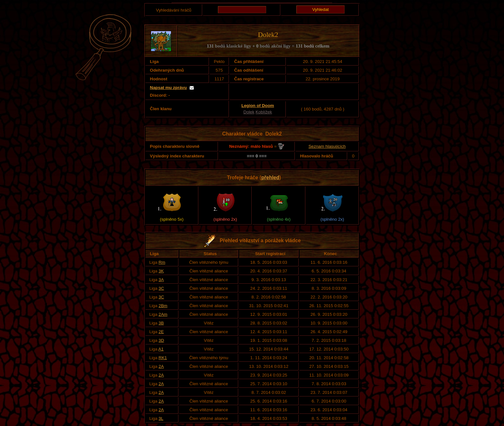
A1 (161, 349)
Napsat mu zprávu (168, 88)
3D (161, 340)
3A (161, 280)
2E (161, 332)
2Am (163, 314)
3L (161, 418)
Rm (162, 262)
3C (161, 288)
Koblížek (264, 112)
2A (161, 366)
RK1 (163, 358)
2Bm (163, 306)
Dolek (249, 112)
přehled (270, 177)
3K (161, 271)
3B (161, 323)
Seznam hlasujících (327, 146)
